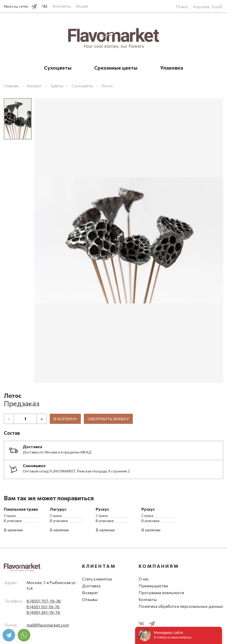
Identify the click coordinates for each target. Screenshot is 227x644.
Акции (82, 6)
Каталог (34, 86)
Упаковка (172, 68)
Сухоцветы (58, 68)
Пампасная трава (21, 509)
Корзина (208, 6)
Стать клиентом (97, 579)
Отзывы (90, 599)
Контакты (62, 6)
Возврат (90, 593)
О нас (144, 579)
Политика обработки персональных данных (181, 606)
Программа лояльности (161, 593)
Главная (11, 86)
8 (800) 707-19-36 (44, 601)
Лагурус (58, 509)
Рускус (102, 509)
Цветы (57, 86)
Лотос (107, 86)
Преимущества (153, 586)
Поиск (182, 6)
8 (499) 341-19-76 (43, 612)
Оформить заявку (108, 419)
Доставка (91, 586)
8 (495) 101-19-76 (43, 607)
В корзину (65, 419)
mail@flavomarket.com (48, 625)
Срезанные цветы (116, 68)
